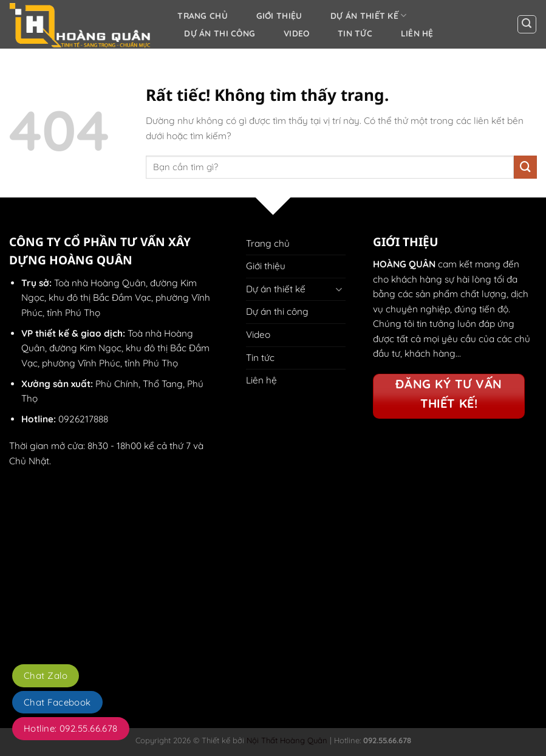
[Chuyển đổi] (338, 289)
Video (296, 33)
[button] (527, 25)
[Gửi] (525, 167)
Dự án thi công (220, 33)
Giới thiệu (279, 15)
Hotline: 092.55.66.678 (71, 728)
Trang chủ (203, 15)
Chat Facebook (57, 702)
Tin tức (355, 33)
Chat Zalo (46, 675)
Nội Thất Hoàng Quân (286, 740)
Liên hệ (417, 33)
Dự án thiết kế (368, 15)
